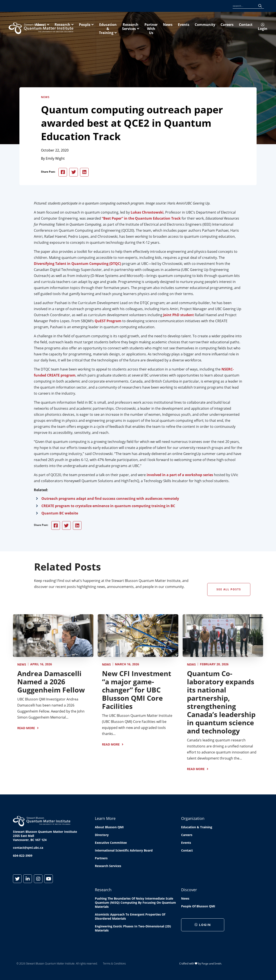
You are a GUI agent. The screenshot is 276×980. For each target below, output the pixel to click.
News (154, 6)
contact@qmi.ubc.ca (28, 848)
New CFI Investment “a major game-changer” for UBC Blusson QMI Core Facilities (137, 690)
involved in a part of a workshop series (180, 475)
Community (180, 6)
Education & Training (174, 27)
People (142, 27)
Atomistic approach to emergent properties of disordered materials (130, 917)
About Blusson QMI (109, 828)
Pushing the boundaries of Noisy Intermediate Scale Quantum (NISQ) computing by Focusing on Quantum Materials (135, 903)
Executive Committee (111, 843)
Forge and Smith (211, 964)
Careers (196, 6)
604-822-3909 (23, 856)
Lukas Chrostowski (147, 213)
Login (224, 6)
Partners (101, 859)
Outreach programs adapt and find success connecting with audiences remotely (110, 499)
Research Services (216, 27)
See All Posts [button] (229, 590)
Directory (102, 836)
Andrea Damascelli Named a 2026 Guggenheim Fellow (51, 682)
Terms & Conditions (114, 964)
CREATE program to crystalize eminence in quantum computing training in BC (108, 506)
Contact (210, 6)
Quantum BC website (60, 514)
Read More (26, 729)
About (98, 27)
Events (165, 6)
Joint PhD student (179, 316)
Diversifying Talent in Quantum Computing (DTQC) (77, 264)
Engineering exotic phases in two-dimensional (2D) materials (133, 929)
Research (120, 27)
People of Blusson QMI (198, 907)
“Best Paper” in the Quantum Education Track (141, 219)
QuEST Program (108, 322)
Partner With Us (254, 27)
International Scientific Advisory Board (124, 851)
